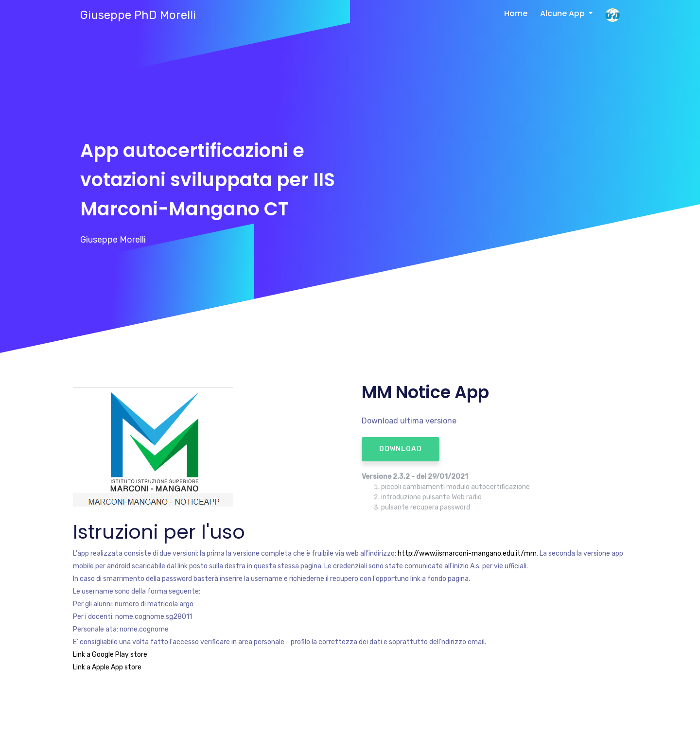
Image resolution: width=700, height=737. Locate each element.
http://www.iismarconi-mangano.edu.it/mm (467, 553)
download (401, 449)
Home (516, 13)
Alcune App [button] (563, 13)
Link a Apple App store (107, 667)
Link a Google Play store (110, 655)
